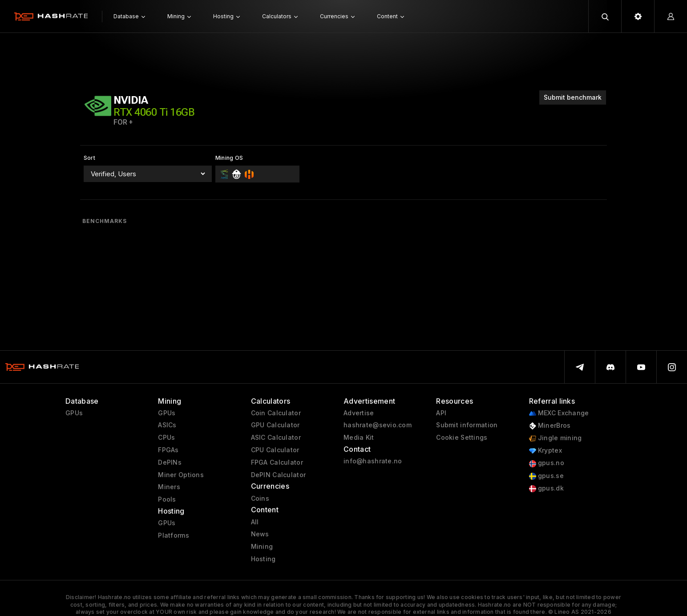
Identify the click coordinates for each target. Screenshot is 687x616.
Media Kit (359, 438)
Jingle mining (556, 438)
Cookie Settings (462, 438)
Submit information (467, 425)
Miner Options (181, 475)
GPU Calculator (275, 425)
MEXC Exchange (559, 413)
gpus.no (547, 463)
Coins (260, 498)
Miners (169, 487)
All (255, 522)
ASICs (167, 425)
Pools (167, 499)
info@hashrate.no (373, 461)
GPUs (74, 413)
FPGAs (168, 450)
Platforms (174, 535)
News (260, 534)
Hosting (263, 559)
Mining (262, 547)
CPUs (166, 438)
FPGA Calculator (277, 462)
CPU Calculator (275, 450)
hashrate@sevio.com (378, 425)
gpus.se (546, 476)
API (441, 413)
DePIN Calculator (278, 475)
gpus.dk (546, 488)
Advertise (359, 413)
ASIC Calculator (276, 438)
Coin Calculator (276, 413)
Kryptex (546, 451)
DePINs (170, 462)
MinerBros (550, 426)
